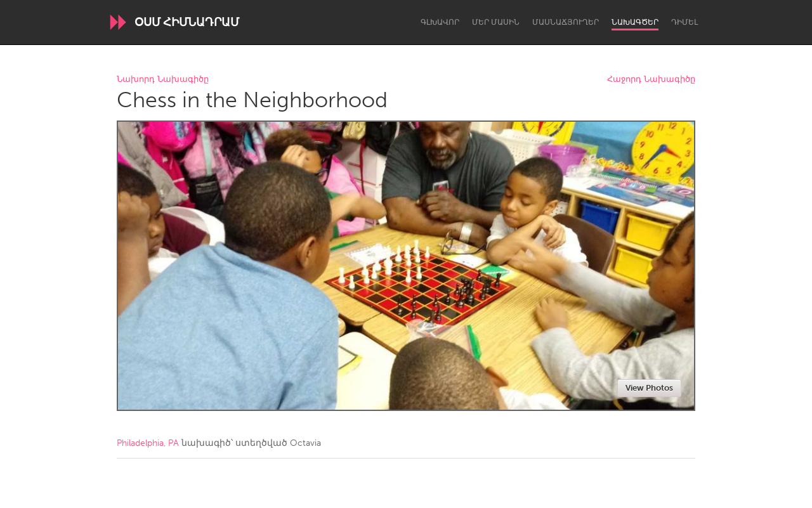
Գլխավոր (440, 22)
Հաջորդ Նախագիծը (651, 80)
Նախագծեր (635, 22)
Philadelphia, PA (148, 443)
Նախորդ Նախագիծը (163, 80)
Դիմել (684, 22)
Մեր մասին (496, 22)
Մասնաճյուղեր (566, 22)
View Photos (649, 388)
